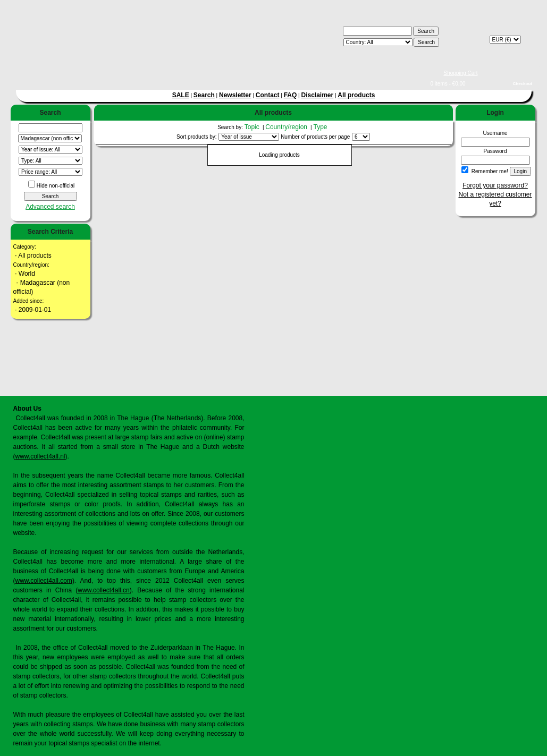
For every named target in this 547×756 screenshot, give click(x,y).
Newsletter (235, 95)
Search (204, 95)
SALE (181, 95)
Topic (253, 127)
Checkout (523, 84)
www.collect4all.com (44, 581)
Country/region (287, 127)
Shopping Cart (461, 73)
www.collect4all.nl (40, 456)
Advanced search (50, 207)
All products (356, 95)
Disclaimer (318, 95)
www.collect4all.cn (103, 590)
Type (321, 127)
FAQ (291, 95)
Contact (268, 95)
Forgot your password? (495, 185)
